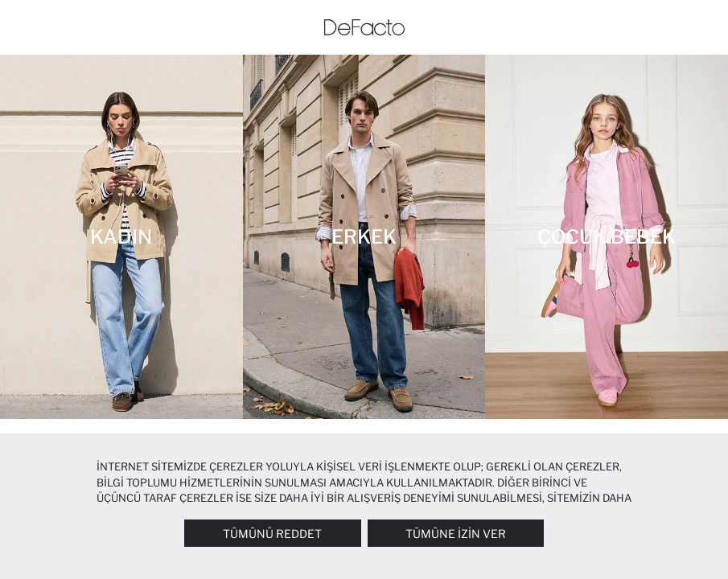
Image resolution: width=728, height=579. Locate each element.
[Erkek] (364, 237)
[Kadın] (121, 237)
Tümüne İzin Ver (456, 534)
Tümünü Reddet (272, 534)
